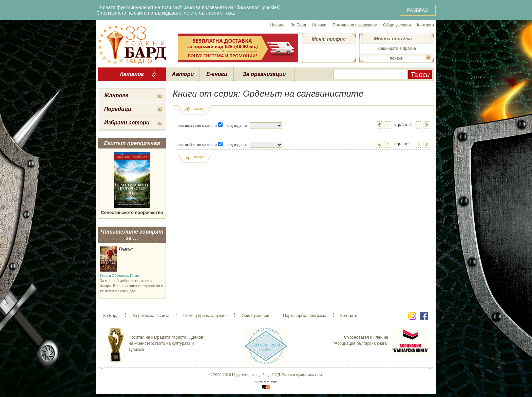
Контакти (425, 25)
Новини (319, 25)
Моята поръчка (393, 39)
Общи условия (397, 25)
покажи (397, 58)
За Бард (298, 25)
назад (198, 108)
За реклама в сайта (151, 316)
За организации (264, 74)
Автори (183, 74)
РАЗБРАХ (418, 10)
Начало (278, 25)
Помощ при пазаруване (355, 25)
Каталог (132, 74)
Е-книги (217, 74)
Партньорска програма (305, 316)
